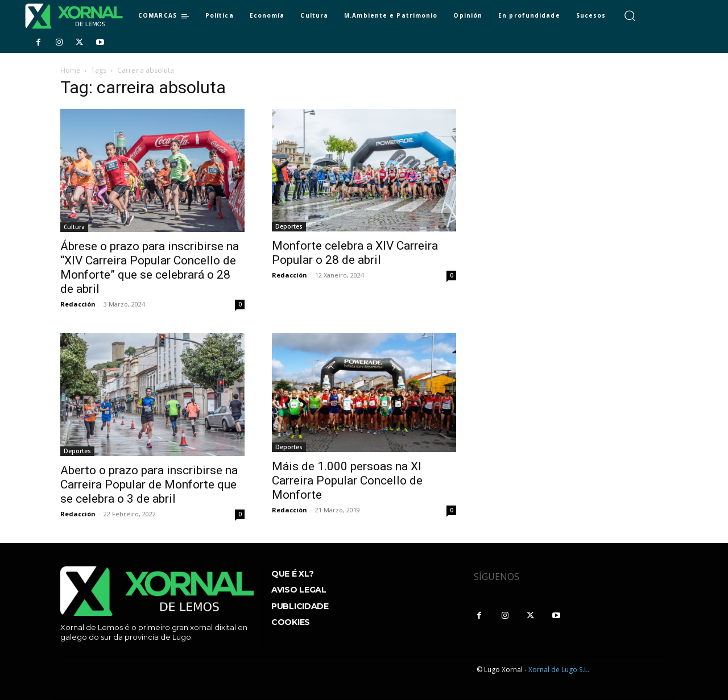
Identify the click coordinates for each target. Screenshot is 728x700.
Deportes (289, 226)
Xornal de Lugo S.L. (559, 670)
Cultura (74, 227)
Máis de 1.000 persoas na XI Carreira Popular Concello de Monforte (347, 481)
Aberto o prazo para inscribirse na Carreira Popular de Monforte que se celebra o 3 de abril (149, 484)
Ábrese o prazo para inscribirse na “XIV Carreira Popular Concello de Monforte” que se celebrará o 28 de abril (150, 268)
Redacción (78, 304)
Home (70, 70)
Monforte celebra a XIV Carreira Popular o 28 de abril (355, 253)
